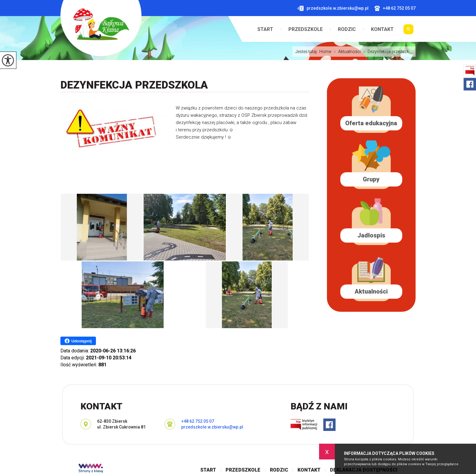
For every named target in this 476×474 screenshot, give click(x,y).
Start (265, 29)
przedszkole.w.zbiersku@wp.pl (333, 8)
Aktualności (346, 52)
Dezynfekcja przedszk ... (387, 52)
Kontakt (382, 29)
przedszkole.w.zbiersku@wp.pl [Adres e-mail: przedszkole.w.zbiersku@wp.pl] (212, 427)
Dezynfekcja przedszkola (134, 85)
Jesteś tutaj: (307, 52)
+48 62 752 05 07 (395, 8)
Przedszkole (306, 29)
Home (325, 52)
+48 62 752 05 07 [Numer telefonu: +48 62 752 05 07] (198, 421)
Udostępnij (78, 341)
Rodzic (347, 29)
